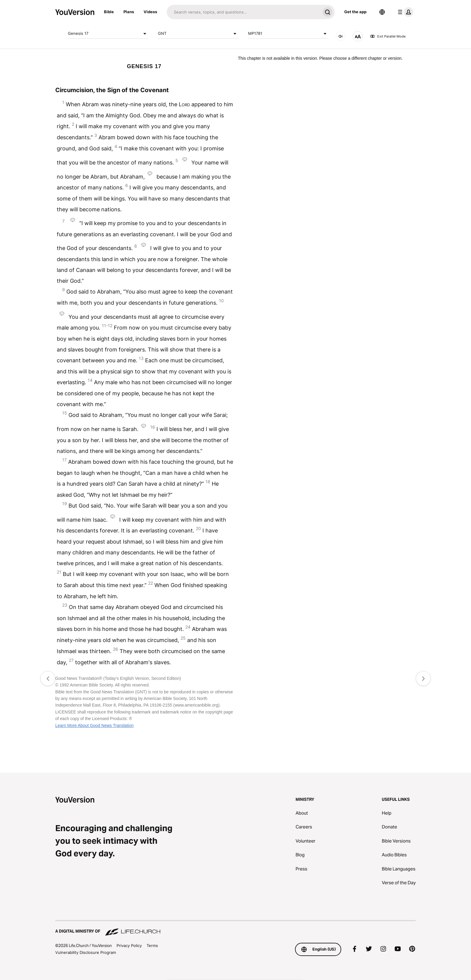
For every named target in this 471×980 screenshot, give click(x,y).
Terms (152, 945)
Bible (109, 12)
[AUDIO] (341, 36)
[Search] (243, 12)
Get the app (355, 12)
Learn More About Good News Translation (94, 725)
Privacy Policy (129, 945)
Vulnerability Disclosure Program (86, 952)
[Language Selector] (382, 12)
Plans (129, 12)
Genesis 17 (108, 34)
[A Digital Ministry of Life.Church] (235, 928)
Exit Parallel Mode (388, 36)
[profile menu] (404, 12)
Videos (150, 12)
